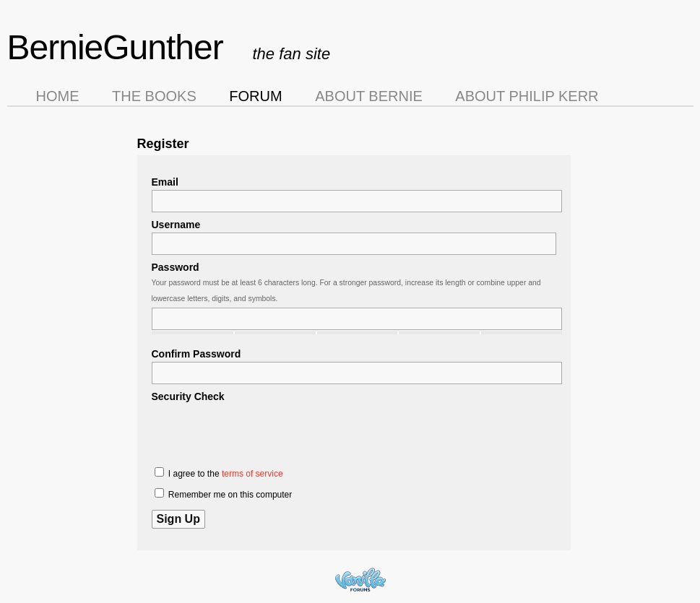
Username (176, 225)
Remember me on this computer (224, 494)
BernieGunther (115, 47)
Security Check (188, 396)
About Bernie (369, 96)
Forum (255, 96)
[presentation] (262, 433)
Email (165, 182)
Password (176, 267)
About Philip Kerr (527, 96)
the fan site (292, 54)
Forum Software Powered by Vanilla (360, 580)
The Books (154, 96)
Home (58, 96)
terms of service (252, 474)
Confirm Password (196, 354)
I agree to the (219, 473)
